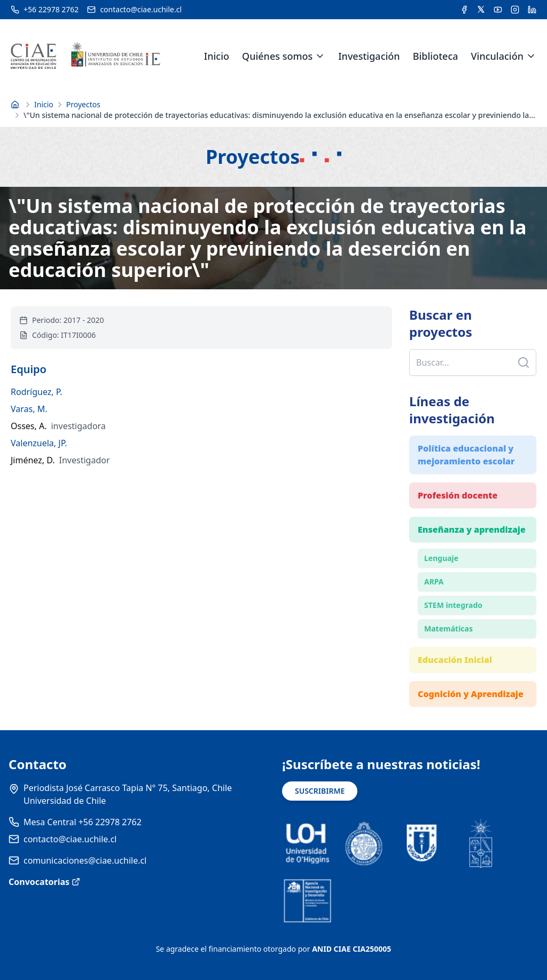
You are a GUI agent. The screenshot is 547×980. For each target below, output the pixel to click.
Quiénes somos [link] (277, 56)
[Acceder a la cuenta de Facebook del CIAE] (464, 10)
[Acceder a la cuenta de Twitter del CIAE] (481, 10)
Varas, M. (29, 409)
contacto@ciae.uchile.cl (70, 839)
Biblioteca (436, 56)
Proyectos (83, 104)
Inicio (217, 56)
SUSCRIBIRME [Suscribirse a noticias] (320, 791)
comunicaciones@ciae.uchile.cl (85, 860)
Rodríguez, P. (37, 392)
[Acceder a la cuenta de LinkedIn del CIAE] (532, 10)
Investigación (369, 56)
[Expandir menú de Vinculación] (531, 56)
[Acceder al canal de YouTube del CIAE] (498, 10)
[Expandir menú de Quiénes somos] (320, 56)
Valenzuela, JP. (39, 443)
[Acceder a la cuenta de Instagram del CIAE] (515, 10)
